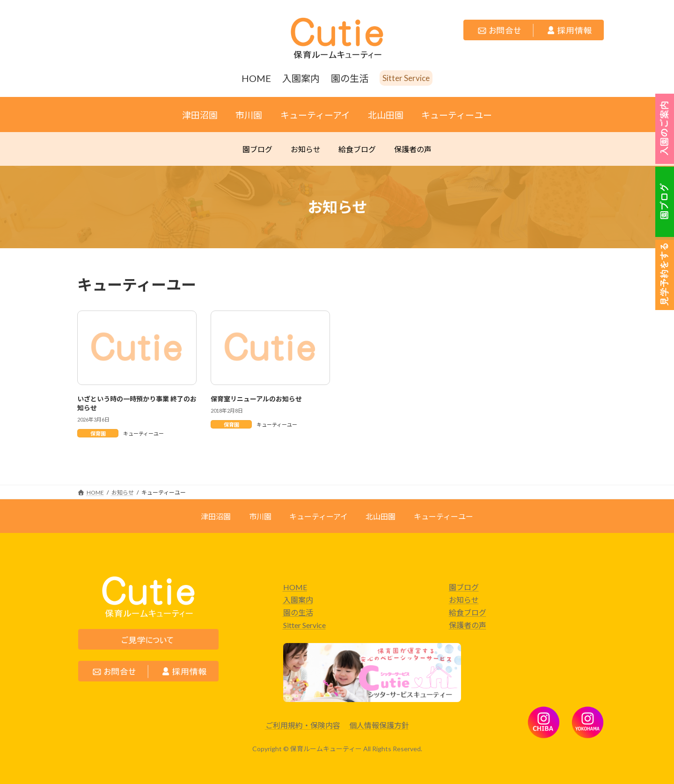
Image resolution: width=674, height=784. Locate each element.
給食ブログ (468, 612)
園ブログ (464, 587)
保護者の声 (468, 625)
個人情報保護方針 (379, 725)
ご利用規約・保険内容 (303, 725)
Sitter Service (304, 625)
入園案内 (298, 600)
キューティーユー (143, 433)
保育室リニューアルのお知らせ (256, 399)
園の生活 (298, 612)
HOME (295, 587)
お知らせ (464, 600)
